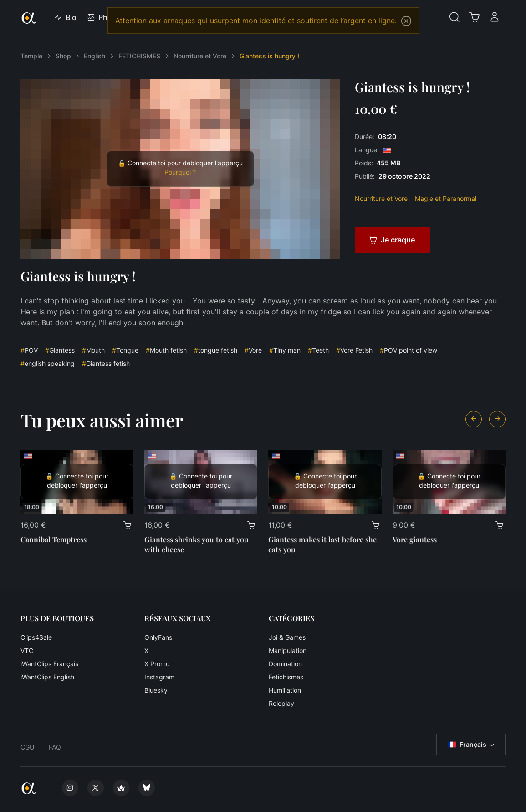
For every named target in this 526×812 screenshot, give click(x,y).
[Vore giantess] (449, 482)
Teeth (318, 350)
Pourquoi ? (180, 172)
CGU (27, 747)
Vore (253, 350)
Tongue (125, 350)
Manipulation (288, 650)
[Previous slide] (474, 419)
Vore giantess (415, 539)
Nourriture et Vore (200, 56)
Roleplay (281, 703)
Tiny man (285, 350)
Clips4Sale (36, 637)
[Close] (406, 21)
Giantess (60, 350)
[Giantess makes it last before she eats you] (325, 482)
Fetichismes (286, 677)
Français (467, 745)
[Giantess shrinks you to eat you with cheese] (201, 482)
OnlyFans (158, 637)
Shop (63, 56)
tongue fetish (216, 350)
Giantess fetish (106, 363)
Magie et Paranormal (446, 198)
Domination (285, 664)
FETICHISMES (139, 56)
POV (29, 350)
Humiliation (285, 690)
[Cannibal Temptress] (77, 482)
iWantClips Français (49, 664)
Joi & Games (287, 637)
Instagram (159, 677)
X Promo (157, 664)
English (94, 56)
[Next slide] (497, 419)
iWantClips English (47, 677)
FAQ (55, 747)
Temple (31, 56)
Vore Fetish (354, 350)
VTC (27, 650)
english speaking (48, 363)
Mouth (93, 350)
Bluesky (156, 690)
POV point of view (409, 350)
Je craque (391, 240)
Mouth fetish (166, 350)
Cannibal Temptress (54, 539)
